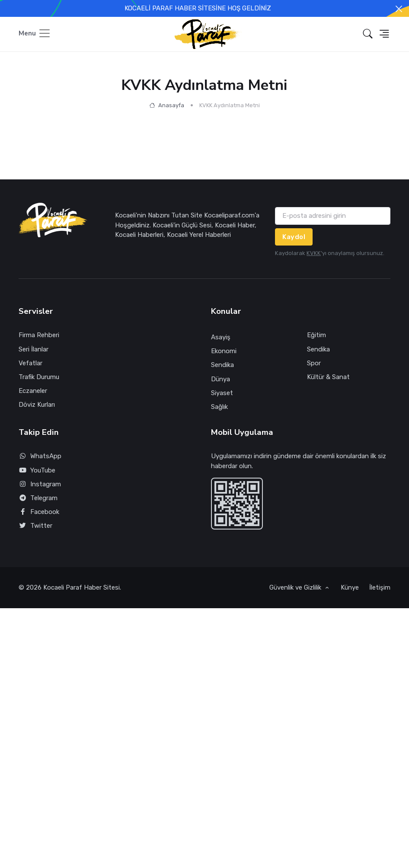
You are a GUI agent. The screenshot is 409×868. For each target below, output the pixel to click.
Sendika (222, 365)
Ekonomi (224, 351)
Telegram (38, 498)
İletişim (380, 587)
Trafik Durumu (39, 377)
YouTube (37, 471)
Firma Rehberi (39, 335)
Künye (350, 587)
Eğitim (316, 335)
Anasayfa (167, 105)
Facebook (39, 512)
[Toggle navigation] (35, 34)
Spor (314, 363)
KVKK (314, 253)
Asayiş (221, 337)
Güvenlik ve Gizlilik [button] (296, 587)
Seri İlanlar (34, 349)
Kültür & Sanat (328, 377)
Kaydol (294, 237)
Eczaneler (33, 391)
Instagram (40, 484)
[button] (368, 34)
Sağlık (219, 407)
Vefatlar (30, 363)
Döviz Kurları (37, 405)
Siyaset (222, 393)
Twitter (35, 526)
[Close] (399, 9)
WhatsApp (40, 456)
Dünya (220, 379)
